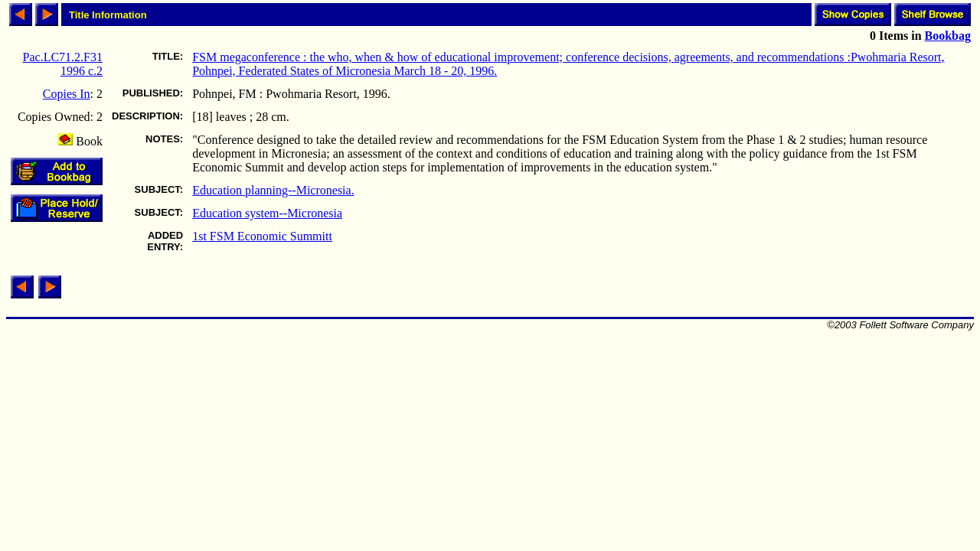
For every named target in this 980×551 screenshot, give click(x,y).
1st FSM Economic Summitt (262, 236)
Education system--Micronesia (267, 213)
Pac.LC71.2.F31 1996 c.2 (63, 64)
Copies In (67, 94)
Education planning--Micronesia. (273, 190)
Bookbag (948, 36)
